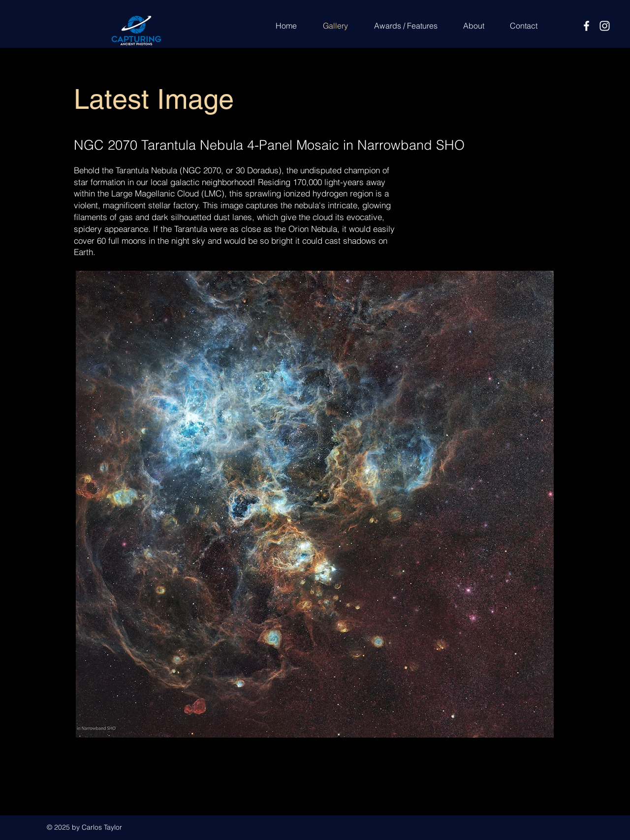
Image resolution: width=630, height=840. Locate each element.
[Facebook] (586, 26)
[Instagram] (605, 26)
